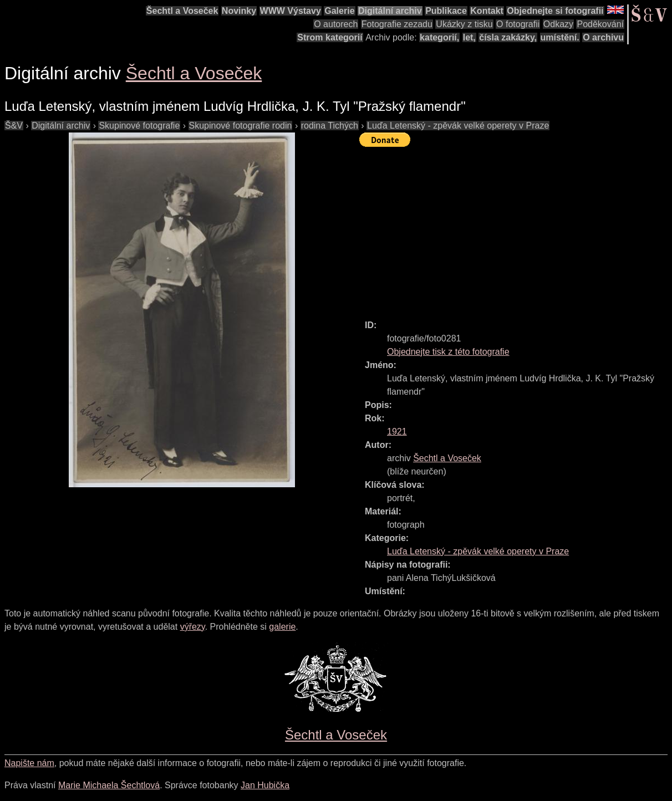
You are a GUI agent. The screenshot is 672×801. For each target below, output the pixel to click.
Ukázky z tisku (464, 24)
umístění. (560, 37)
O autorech (336, 24)
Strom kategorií (330, 37)
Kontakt (487, 11)
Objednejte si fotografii (555, 11)
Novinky (239, 11)
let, (469, 37)
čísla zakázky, (508, 37)
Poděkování (600, 24)
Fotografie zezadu (397, 24)
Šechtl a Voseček (182, 11)
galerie (282, 627)
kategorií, (439, 37)
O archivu (603, 37)
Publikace (446, 11)
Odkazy (558, 24)
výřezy (193, 627)
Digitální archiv (390, 11)
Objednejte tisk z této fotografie (448, 352)
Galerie (339, 11)
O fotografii (518, 24)
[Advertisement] (516, 228)
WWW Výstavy (291, 11)
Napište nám (29, 763)
